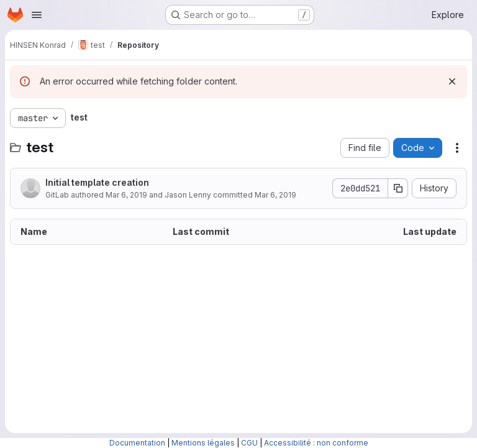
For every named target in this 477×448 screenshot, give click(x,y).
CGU (249, 443)
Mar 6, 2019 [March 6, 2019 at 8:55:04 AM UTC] (126, 195)
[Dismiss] (452, 81)
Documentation (137, 443)
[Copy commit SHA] (398, 188)
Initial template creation (97, 182)
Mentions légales (203, 443)
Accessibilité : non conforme (316, 443)
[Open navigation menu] (37, 15)
